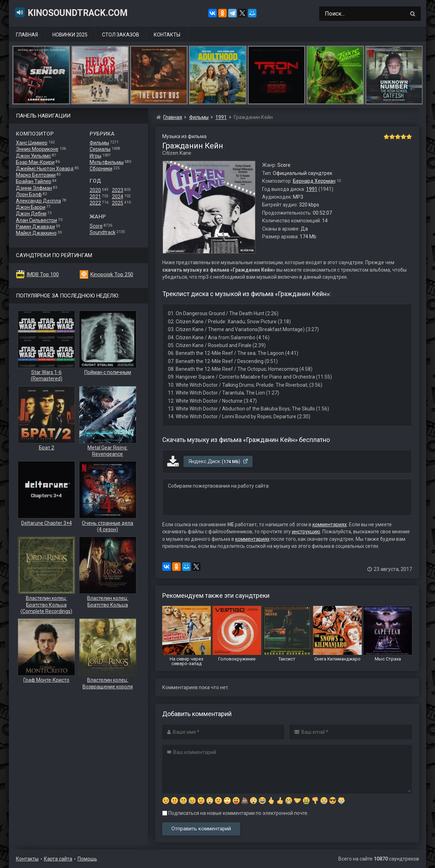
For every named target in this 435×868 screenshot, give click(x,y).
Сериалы (100, 149)
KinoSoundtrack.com (71, 12)
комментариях (330, 524)
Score (96, 226)
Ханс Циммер (32, 143)
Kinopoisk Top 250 (112, 274)
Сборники (101, 169)
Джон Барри (31, 207)
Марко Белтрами (36, 175)
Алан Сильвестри (36, 220)
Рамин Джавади (35, 227)
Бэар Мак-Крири (35, 162)
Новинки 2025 (70, 35)
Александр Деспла (38, 201)
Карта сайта (58, 859)
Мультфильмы (107, 162)
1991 (312, 189)
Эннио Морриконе (37, 149)
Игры (95, 156)
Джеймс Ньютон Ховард (45, 169)
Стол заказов (121, 35)
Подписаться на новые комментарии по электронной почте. (235, 813)
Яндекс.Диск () (218, 461)
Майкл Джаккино (36, 233)
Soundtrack (103, 232)
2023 (118, 190)
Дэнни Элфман (34, 188)
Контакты (167, 35)
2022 (95, 203)
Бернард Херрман (314, 181)
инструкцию (306, 532)
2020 (95, 190)
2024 (118, 197)
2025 (118, 203)
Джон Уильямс (33, 156)
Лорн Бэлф (29, 194)
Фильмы (99, 143)
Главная (27, 35)
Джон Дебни (31, 214)
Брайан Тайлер (34, 181)
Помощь (87, 859)
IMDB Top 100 (43, 274)
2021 (95, 197)
